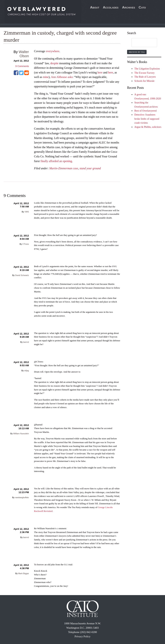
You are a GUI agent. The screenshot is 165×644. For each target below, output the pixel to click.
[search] (141, 43)
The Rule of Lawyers (145, 77)
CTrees (26, 244)
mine (46, 77)
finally (44, 161)
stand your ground (90, 168)
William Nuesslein (21, 434)
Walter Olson (24, 54)
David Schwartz (22, 275)
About (95, 7)
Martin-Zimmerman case (64, 168)
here (100, 72)
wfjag (27, 371)
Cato (142, 7)
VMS (27, 212)
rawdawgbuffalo (22, 497)
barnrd (26, 342)
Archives (129, 7)
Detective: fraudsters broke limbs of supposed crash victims (147, 119)
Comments (22, 66)
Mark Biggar (24, 573)
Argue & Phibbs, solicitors (148, 127)
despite (54, 63)
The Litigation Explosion (147, 69)
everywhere (53, 51)
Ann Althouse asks (62, 77)
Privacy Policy (82, 636)
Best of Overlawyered (145, 111)
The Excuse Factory (144, 73)
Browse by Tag (137, 52)
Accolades (111, 7)
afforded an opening (60, 161)
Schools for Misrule (144, 81)
